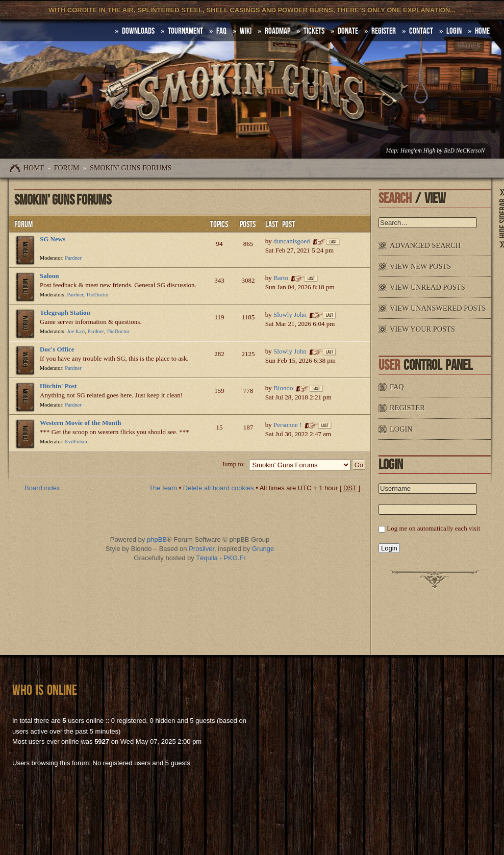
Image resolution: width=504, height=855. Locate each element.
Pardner (73, 258)
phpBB (157, 539)
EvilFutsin (76, 442)
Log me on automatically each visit (433, 528)
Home (34, 168)
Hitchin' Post (58, 386)
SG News (53, 239)
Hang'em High (418, 151)
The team (163, 488)
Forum (67, 168)
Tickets (314, 31)
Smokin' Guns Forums (131, 168)
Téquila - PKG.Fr (221, 558)
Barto (281, 278)
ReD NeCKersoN (464, 151)
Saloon (49, 276)
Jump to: (233, 464)
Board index (42, 488)
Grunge (263, 549)
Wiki (246, 31)
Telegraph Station (65, 312)
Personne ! (287, 425)
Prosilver (201, 549)
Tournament (185, 31)
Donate (348, 31)
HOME (482, 31)
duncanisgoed (292, 241)
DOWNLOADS (138, 31)
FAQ (221, 31)
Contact (421, 31)
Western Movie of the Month (81, 423)
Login (454, 31)
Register (384, 31)
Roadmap (278, 31)
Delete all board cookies (219, 488)
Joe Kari (76, 331)
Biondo (283, 388)
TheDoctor (97, 295)
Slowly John (290, 315)
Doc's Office (57, 349)
